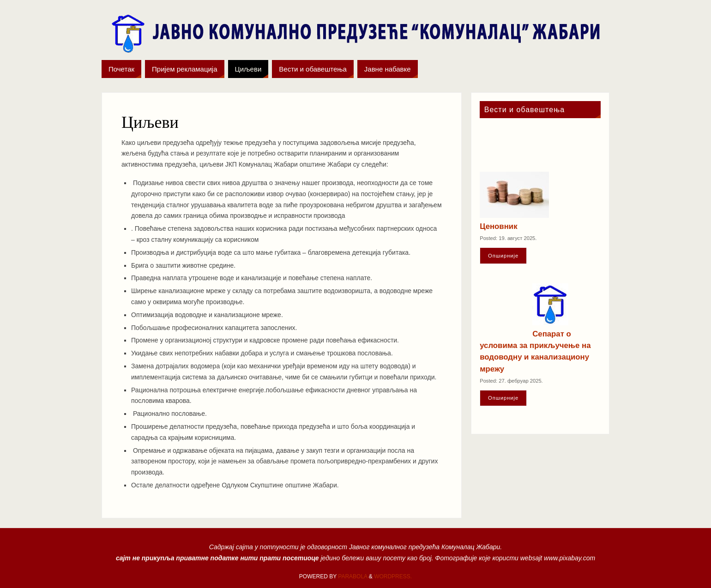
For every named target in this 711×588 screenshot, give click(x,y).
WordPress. (393, 576)
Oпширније (503, 256)
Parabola (352, 576)
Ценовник (498, 226)
